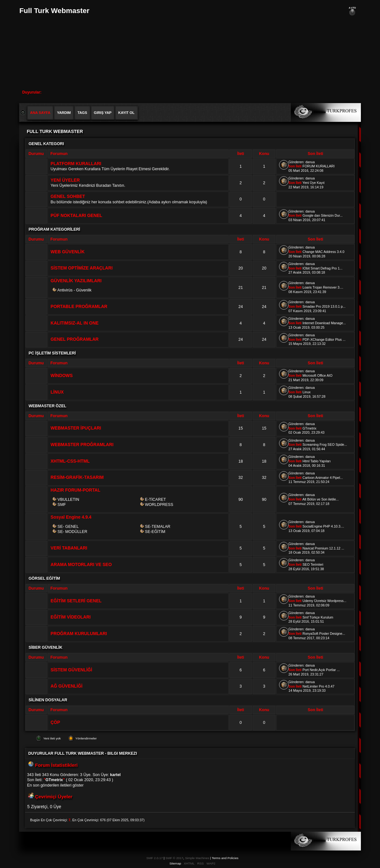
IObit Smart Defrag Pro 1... (323, 268)
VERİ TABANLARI (69, 548)
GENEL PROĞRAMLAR (75, 339)
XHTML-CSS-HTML (70, 461)
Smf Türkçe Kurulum (318, 617)
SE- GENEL (68, 527)
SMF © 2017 (174, 858)
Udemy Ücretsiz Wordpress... (325, 601)
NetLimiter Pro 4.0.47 (319, 686)
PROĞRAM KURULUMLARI (79, 634)
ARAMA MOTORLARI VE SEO (81, 565)
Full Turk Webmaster (54, 11)
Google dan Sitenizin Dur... (323, 215)
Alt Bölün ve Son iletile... (320, 499)
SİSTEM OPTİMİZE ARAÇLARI (82, 268)
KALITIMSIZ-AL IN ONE (75, 323)
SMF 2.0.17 (155, 858)
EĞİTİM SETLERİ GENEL (76, 601)
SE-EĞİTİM (155, 532)
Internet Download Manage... (324, 323)
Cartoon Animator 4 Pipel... (323, 478)
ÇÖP (55, 722)
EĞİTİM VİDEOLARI (71, 617)
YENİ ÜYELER (65, 180)
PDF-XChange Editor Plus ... (324, 339)
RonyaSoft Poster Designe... (324, 633)
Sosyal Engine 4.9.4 (71, 517)
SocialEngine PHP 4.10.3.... (323, 526)
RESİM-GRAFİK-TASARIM (77, 477)
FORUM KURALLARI (319, 166)
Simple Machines (197, 858)
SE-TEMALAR (158, 527)
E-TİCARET (155, 500)
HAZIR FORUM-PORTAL (75, 490)
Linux (307, 392)
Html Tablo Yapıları (317, 461)
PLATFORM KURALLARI (76, 164)
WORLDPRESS (159, 505)
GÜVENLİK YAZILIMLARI (76, 281)
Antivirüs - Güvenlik (74, 290)
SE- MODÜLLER (73, 532)
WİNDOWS (62, 376)
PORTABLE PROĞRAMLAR (79, 307)
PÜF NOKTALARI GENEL (76, 216)
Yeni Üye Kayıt (314, 183)
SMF (62, 505)
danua (310, 162)
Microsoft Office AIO (318, 375)
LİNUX (57, 392)
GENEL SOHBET (68, 196)
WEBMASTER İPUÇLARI (76, 428)
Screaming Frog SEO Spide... (325, 444)
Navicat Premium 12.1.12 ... (323, 548)
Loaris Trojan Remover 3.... (323, 287)
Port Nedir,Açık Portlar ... (321, 670)
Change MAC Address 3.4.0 (323, 252)
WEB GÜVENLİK (68, 252)
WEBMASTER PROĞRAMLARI (82, 445)
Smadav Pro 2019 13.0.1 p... (324, 306)
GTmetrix (310, 428)
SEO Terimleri (313, 564)
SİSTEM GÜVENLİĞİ (71, 670)
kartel (115, 775)
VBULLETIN (68, 500)
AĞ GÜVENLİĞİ (67, 686)
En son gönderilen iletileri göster (55, 785)
